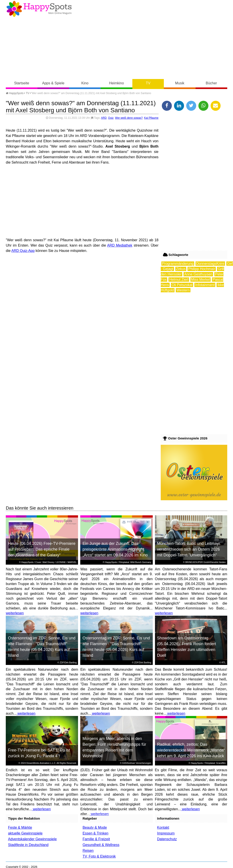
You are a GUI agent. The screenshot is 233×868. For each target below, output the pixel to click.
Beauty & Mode (95, 827)
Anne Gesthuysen (198, 274)
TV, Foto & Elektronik (99, 856)
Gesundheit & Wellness (101, 845)
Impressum (166, 833)
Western (183, 290)
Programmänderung (178, 264)
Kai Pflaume (151, 118)
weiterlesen (15, 613)
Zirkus (181, 269)
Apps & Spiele (53, 83)
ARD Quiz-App (23, 251)
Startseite (22, 83)
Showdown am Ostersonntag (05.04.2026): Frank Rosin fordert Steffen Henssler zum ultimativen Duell (186, 647)
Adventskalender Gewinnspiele (32, 839)
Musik (180, 83)
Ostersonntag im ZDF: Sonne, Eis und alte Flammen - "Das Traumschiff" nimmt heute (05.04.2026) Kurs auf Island (42, 647)
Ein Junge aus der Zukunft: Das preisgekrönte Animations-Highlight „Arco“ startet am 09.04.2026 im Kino (115, 549)
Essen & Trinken (95, 833)
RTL (224, 663)
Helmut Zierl (179, 280)
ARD (104, 118)
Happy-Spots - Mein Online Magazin (39, 9)
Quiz (111, 118)
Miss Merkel (201, 280)
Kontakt (163, 827)
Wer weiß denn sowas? (129, 118)
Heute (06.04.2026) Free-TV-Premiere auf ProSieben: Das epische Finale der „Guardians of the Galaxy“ (42, 549)
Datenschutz (167, 839)
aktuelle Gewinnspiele (25, 833)
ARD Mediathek (120, 245)
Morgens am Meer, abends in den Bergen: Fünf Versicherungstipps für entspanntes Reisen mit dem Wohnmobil (114, 747)
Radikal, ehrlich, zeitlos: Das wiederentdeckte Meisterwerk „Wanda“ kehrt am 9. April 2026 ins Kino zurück (191, 750)
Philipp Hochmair (202, 269)
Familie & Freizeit (96, 839)
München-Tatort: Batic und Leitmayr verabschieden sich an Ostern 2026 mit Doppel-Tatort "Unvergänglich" (188, 549)
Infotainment (205, 285)
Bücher (211, 83)
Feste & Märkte (20, 827)
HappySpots (15, 93)
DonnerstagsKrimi (210, 264)
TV (148, 83)
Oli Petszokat (182, 285)
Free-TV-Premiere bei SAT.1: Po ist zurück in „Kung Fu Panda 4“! (39, 753)
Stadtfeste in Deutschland (28, 845)
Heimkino (116, 83)
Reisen (88, 851)
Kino (85, 83)
